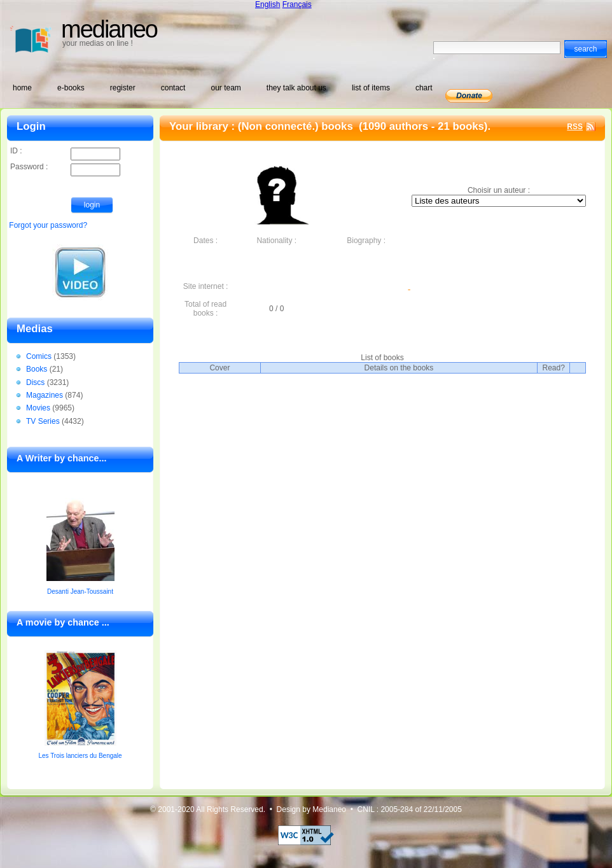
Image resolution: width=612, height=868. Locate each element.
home (22, 88)
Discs (35, 382)
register (123, 88)
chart (424, 88)
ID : (65, 152)
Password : (65, 168)
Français (297, 4)
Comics (39, 356)
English (268, 4)
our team (226, 88)
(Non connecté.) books (297, 126)
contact (173, 88)
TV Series (43, 421)
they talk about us (296, 88)
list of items (371, 88)
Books (37, 369)
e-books (71, 88)
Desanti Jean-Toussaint (80, 591)
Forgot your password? (48, 225)
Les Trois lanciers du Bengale (80, 756)
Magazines (45, 395)
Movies (38, 408)
